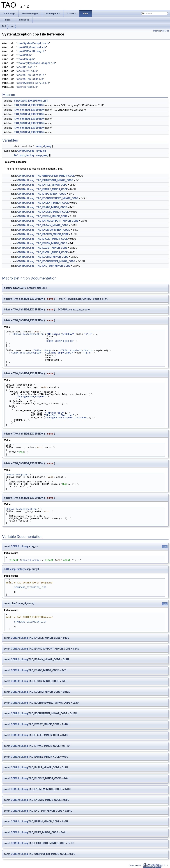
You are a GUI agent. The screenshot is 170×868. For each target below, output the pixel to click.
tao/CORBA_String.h (31, 51)
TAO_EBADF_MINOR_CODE (52, 207)
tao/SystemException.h (33, 43)
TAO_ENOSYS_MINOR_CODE (53, 212)
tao (12, 26)
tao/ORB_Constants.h (32, 47)
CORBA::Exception (17, 475)
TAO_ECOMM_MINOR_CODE (52, 257)
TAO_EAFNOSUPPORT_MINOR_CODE (57, 221)
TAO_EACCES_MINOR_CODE (52, 234)
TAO (4, 26)
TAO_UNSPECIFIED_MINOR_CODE (56, 176)
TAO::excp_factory (24, 155)
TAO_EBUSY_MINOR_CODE (52, 243)
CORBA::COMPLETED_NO (60, 341)
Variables (165, 31)
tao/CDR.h (24, 55)
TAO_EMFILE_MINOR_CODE (52, 189)
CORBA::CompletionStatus (76, 350)
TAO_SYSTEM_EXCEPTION (29, 105)
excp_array (43, 155)
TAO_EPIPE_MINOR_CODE (51, 194)
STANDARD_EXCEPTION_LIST (31, 101)
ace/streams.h (27, 87)
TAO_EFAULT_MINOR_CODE (52, 239)
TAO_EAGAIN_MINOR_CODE (52, 225)
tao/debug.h (26, 59)
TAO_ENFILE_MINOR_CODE (52, 185)
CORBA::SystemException (28, 334)
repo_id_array (44, 146)
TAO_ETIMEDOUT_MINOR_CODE (55, 180)
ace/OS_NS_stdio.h (30, 79)
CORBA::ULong (26, 151)
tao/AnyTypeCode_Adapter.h (36, 63)
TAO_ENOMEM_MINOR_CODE (53, 230)
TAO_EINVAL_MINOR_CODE (52, 252)
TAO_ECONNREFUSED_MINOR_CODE (57, 198)
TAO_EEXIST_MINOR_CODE (52, 248)
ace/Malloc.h (26, 67)
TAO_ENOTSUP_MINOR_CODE (53, 266)
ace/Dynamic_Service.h (33, 83)
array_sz (41, 151)
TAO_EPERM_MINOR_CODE (52, 216)
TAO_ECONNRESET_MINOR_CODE (56, 261)
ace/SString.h (27, 71)
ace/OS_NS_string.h (31, 75)
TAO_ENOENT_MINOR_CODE (53, 203)
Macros (157, 31)
